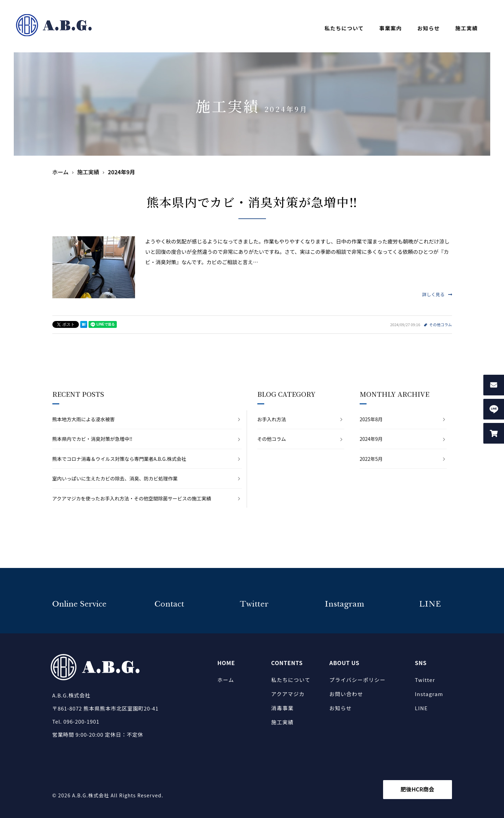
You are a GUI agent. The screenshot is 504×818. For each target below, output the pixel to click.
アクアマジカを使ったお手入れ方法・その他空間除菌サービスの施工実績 (132, 498)
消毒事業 (282, 708)
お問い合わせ (346, 694)
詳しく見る (437, 294)
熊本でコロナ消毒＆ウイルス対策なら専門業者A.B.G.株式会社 (119, 459)
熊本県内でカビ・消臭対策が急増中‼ (252, 202)
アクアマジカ (288, 694)
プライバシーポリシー (357, 680)
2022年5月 (371, 459)
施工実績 (467, 28)
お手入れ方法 (272, 419)
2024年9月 (371, 439)
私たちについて (344, 28)
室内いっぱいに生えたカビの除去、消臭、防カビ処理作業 (115, 478)
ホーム (226, 680)
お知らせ (428, 28)
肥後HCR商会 (418, 789)
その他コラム (441, 324)
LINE (421, 708)
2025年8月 (371, 419)
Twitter (425, 680)
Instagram (429, 694)
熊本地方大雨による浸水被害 (84, 419)
